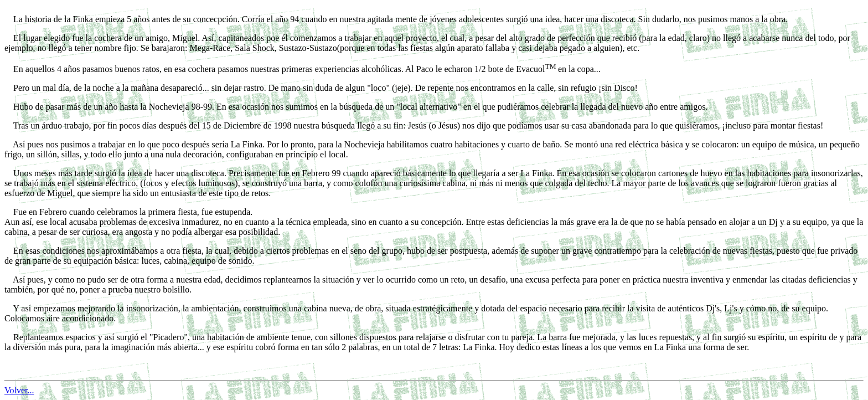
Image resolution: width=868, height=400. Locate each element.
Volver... (19, 390)
